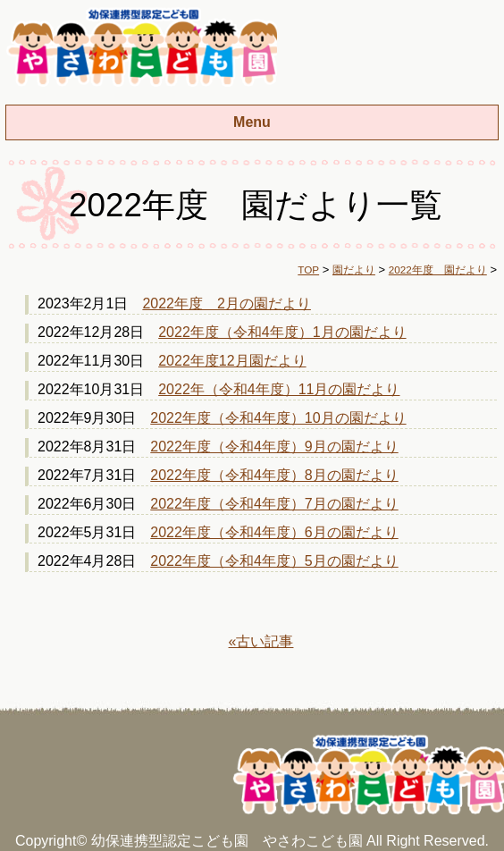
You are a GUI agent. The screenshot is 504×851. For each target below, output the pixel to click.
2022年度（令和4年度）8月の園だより (274, 475)
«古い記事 (261, 641)
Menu (252, 122)
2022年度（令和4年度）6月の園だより (274, 532)
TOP (308, 270)
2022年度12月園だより (232, 361)
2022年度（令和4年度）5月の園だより (274, 561)
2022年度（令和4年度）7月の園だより (274, 504)
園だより (354, 270)
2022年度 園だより (438, 270)
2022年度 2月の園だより (227, 303)
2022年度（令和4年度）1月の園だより (282, 332)
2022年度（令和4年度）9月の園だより (274, 447)
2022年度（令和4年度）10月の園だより (278, 418)
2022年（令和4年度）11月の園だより (279, 389)
